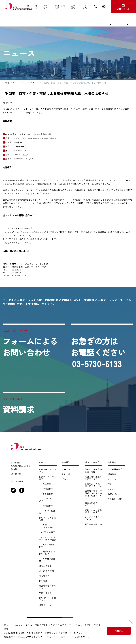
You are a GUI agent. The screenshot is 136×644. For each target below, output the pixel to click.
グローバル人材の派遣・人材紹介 (93, 511)
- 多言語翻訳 (46, 494)
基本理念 (42, 20)
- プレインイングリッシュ (47, 500)
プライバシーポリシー (58, 637)
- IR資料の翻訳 (47, 532)
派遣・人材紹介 (60, 7)
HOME (7, 83)
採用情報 (85, 7)
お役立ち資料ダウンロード (47, 587)
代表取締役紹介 (25, 20)
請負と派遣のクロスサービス (93, 504)
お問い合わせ (114, 494)
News (110, 489)
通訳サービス (45, 605)
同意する (119, 631)
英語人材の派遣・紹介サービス (93, 478)
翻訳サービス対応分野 (47, 519)
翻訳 (28, 7)
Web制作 (46, 7)
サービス (66, 469)
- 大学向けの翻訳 (47, 560)
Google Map (16, 474)
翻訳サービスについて (47, 470)
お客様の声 (44, 576)
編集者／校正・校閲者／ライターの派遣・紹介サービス (93, 494)
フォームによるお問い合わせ (30, 347)
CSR (110, 484)
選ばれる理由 (45, 566)
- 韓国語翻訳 (46, 506)
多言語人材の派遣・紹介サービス (93, 485)
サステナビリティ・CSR (93, 20)
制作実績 (66, 474)
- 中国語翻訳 (46, 489)
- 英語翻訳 (45, 484)
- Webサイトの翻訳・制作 (47, 553)
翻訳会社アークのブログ (47, 599)
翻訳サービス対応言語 (47, 478)
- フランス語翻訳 (47, 512)
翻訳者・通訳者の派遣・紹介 (93, 470)
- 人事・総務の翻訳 (47, 546)
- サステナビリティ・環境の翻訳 (47, 538)
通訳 (36, 7)
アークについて (8, 20)
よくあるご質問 (46, 571)
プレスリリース (31, 83)
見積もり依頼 (45, 593)
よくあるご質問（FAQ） (92, 518)
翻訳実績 (43, 581)
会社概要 (73, 7)
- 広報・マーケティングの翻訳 (47, 526)
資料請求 (18, 409)
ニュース (110, 20)
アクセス (76, 20)
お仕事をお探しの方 (93, 525)
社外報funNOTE (127, 20)
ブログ (65, 479)
